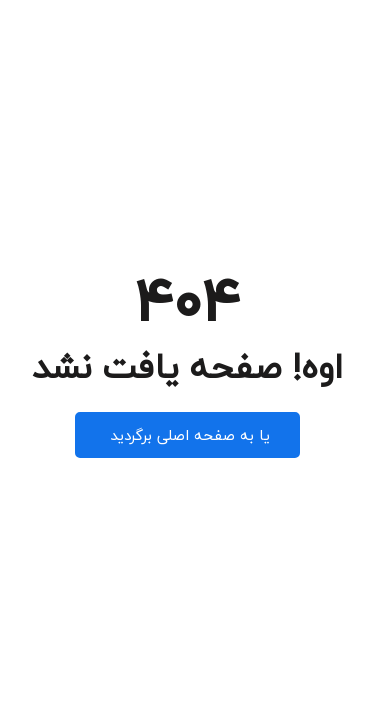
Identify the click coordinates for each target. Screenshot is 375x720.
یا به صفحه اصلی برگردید (187, 435)
